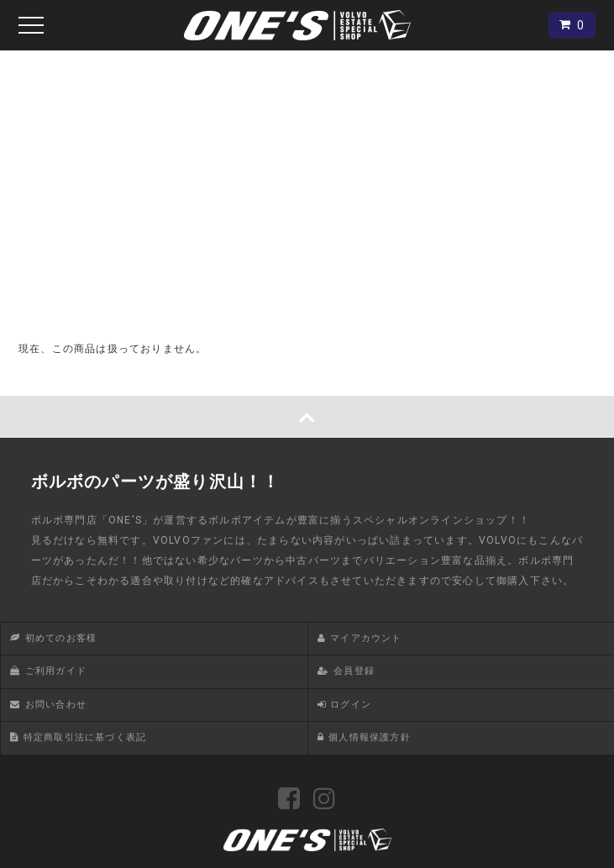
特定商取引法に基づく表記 (85, 737)
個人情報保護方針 (370, 737)
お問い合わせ (56, 705)
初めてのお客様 (61, 638)
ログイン (351, 705)
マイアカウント (366, 638)
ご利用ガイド (56, 671)
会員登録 (354, 671)
